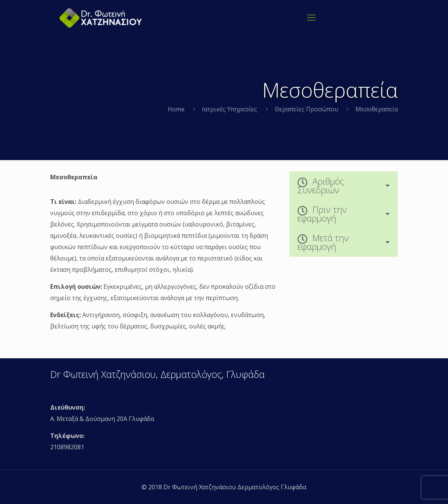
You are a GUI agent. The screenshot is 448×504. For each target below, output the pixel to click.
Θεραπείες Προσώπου (306, 109)
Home (176, 109)
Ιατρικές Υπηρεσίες (229, 109)
